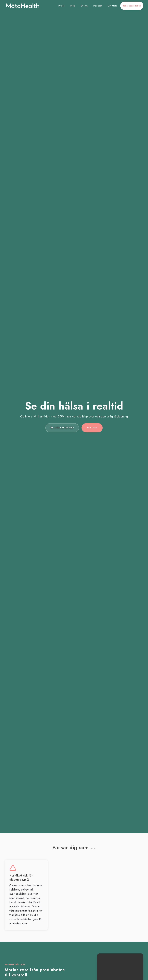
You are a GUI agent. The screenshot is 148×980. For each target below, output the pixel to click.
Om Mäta (112, 6)
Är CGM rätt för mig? (62, 428)
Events (84, 6)
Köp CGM (92, 428)
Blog (73, 6)
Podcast (98, 6)
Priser (61, 6)
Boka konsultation (132, 6)
